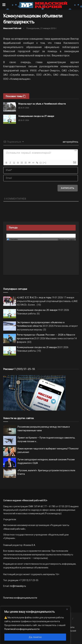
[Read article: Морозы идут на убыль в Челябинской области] (10, 107)
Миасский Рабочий (12, 28)
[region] (35, 625)
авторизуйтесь (70, 142)
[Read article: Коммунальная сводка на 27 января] (10, 119)
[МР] (34, 393)
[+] (45, 163)
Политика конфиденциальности (20, 598)
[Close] (67, 609)
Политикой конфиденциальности (22, 629)
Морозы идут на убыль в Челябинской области (42, 104)
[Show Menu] (4, 5)
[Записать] (68, 188)
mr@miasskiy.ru (18, 586)
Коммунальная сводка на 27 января (36, 116)
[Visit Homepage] (43, 5)
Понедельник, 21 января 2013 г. (42, 28)
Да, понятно (35, 637)
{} (41, 163)
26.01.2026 (24, 108)
